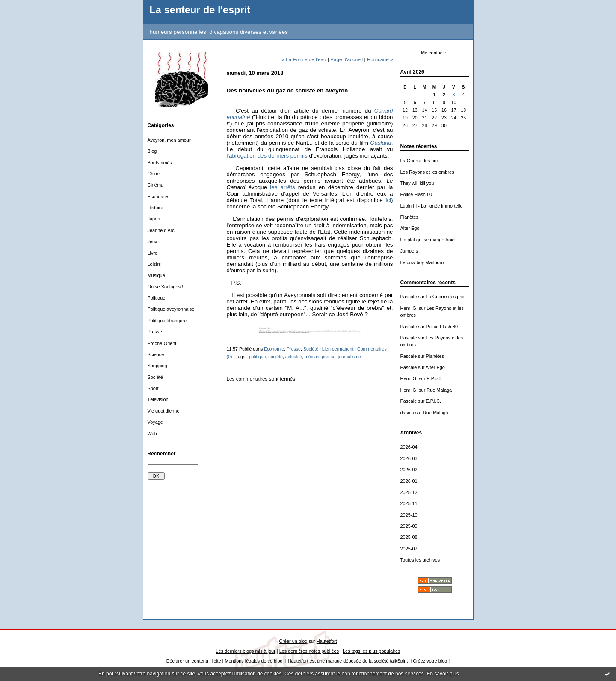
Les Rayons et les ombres (427, 172)
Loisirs (154, 264)
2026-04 (409, 447)
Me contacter (434, 53)
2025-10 (409, 515)
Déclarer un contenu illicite (194, 661)
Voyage (155, 422)
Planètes (409, 217)
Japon (154, 219)
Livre (153, 253)
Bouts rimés (160, 163)
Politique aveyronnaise (171, 309)
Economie (158, 196)
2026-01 (409, 481)
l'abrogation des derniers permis (267, 156)
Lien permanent (338, 349)
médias (312, 357)
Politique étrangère (167, 321)
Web (152, 434)
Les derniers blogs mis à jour (245, 651)
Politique (157, 298)
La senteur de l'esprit (200, 10)
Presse (155, 332)
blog (443, 661)
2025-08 (409, 537)
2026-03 (409, 458)
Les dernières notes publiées (309, 651)
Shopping (157, 366)
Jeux (153, 241)
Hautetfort (327, 641)
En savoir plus (443, 674)
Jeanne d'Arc (161, 230)
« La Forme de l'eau (304, 59)
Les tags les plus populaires (372, 651)
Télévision (158, 399)
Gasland (381, 143)
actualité (294, 357)
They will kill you (417, 183)
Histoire (155, 208)
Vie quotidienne (164, 411)
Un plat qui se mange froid (428, 240)
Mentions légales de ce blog (253, 661)
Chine (154, 174)
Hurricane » (380, 59)
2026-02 (409, 470)
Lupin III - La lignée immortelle (432, 206)
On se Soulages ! (166, 287)
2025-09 (409, 526)
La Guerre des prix (420, 161)
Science (156, 354)
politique (257, 357)
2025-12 (409, 492)
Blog (152, 151)
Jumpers (409, 251)
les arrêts (282, 187)
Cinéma (156, 185)
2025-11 (409, 503)
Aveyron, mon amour (169, 140)
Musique (156, 275)
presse (329, 357)
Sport (153, 388)
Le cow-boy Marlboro (422, 262)
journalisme (349, 357)
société (275, 357)
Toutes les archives (420, 560)
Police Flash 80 (416, 194)
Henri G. (409, 308)
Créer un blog (293, 641)
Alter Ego (410, 228)
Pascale (409, 297)
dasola (407, 413)
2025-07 (409, 549)
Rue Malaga (439, 390)
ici (388, 200)
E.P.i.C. (434, 378)
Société (155, 377)
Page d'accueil (346, 59)
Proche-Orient (162, 343)
